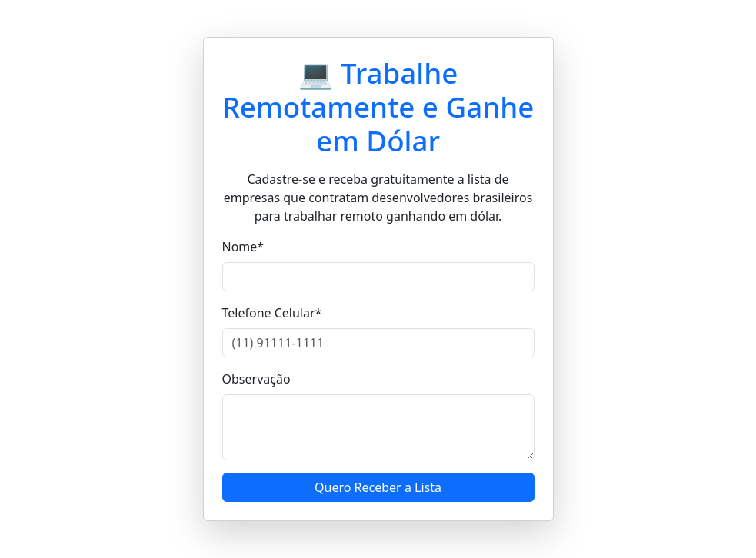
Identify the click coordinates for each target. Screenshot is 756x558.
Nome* (243, 247)
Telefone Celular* (272, 313)
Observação (256, 379)
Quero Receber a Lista (378, 487)
